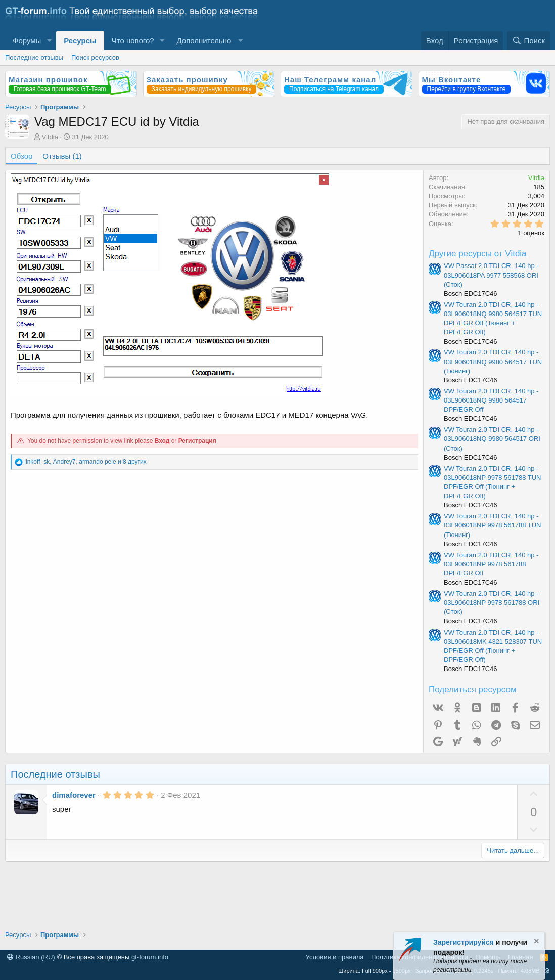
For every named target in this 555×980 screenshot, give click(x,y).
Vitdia (50, 137)
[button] (49, 41)
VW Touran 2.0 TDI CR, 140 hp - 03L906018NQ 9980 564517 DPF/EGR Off (491, 400)
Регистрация (197, 441)
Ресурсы (80, 41)
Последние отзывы (34, 57)
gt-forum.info (150, 957)
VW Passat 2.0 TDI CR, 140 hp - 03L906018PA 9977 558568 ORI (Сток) (491, 275)
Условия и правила (335, 957)
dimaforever (74, 795)
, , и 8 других (85, 462)
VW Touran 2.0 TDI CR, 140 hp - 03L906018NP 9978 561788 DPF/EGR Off (491, 564)
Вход (162, 441)
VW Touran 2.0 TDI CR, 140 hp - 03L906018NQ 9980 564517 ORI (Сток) (492, 439)
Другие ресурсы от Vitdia (478, 254)
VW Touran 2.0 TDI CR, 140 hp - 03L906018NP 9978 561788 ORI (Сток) (492, 603)
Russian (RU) (31, 957)
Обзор (21, 156)
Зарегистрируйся (464, 942)
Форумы (27, 41)
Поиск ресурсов (95, 57)
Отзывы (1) (62, 156)
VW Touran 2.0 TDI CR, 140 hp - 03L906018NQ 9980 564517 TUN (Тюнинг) (493, 361)
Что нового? (133, 41)
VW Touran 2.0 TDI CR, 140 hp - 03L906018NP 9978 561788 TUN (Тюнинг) (493, 525)
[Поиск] (528, 41)
